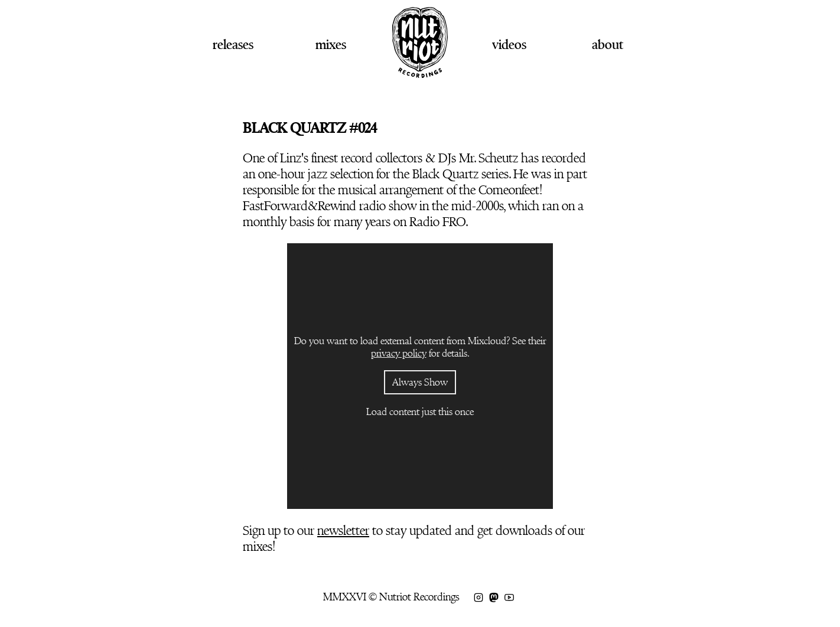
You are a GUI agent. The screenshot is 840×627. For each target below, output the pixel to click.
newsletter (343, 530)
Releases (233, 45)
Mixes (331, 45)
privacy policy (399, 353)
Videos (509, 45)
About (608, 45)
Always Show (420, 382)
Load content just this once (420, 412)
